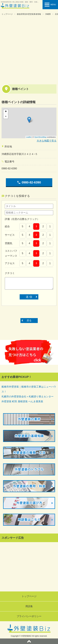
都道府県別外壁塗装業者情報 (29, 14)
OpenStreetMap (40, 137)
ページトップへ (29, 641)
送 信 (29, 297)
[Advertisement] (29, 49)
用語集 (29, 606)
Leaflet (29, 137)
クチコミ (10, 273)
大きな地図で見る (47, 141)
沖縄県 (48, 14)
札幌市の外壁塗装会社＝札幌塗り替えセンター (28, 397)
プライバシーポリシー (29, 616)
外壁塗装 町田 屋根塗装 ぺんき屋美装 (22, 401)
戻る (29, 320)
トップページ (7, 14)
